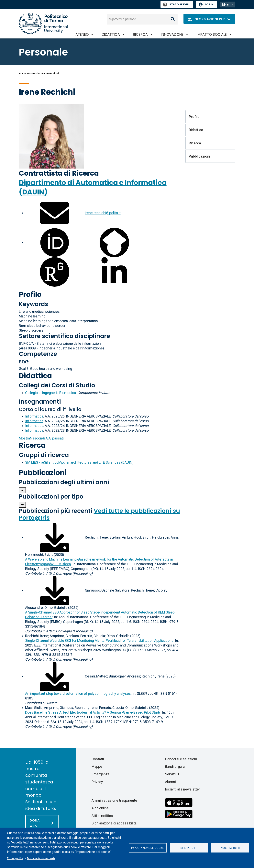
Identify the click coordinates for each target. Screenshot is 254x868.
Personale (34, 73)
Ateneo (82, 34)
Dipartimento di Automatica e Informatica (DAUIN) (93, 187)
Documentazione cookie (41, 858)
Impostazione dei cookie (148, 848)
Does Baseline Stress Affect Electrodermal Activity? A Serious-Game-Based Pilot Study (93, 712)
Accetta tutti (230, 848)
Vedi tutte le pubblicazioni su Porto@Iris (99, 514)
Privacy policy (15, 858)
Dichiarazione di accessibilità (114, 823)
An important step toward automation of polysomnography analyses (78, 693)
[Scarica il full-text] (55, 537)
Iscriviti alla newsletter (182, 789)
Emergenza (100, 774)
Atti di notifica (102, 816)
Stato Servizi (176, 4)
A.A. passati (41, 438)
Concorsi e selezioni (181, 759)
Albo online (100, 808)
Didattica (111, 34)
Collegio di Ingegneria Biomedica (50, 393)
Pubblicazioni (43, 473)
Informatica (34, 416)
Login (209, 4)
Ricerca (140, 34)
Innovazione (172, 34)
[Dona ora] (42, 823)
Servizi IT (172, 774)
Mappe (97, 766)
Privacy (97, 782)
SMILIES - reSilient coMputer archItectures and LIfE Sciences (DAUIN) (79, 462)
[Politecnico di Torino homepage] (43, 24)
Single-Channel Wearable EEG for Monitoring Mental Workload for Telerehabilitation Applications (99, 641)
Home (22, 73)
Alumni (170, 782)
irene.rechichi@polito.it (103, 213)
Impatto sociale (212, 34)
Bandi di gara (175, 766)
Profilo (30, 294)
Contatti (98, 759)
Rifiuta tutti (189, 848)
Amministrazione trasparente (114, 800)
